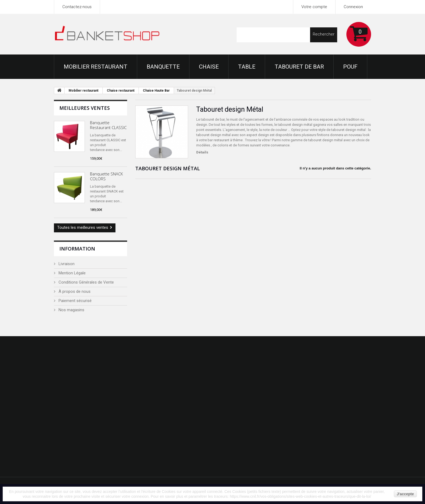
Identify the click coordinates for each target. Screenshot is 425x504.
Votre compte (314, 7)
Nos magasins (71, 310)
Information (77, 249)
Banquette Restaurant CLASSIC (108, 125)
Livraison (66, 264)
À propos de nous (74, 291)
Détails (202, 152)
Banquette (163, 67)
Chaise (209, 67)
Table (247, 67)
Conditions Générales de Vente (86, 282)
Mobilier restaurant (96, 67)
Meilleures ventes (85, 108)
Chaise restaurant (121, 91)
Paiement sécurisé (75, 301)
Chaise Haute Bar (156, 91)
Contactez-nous (77, 7)
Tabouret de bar (299, 67)
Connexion (353, 7)
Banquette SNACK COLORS (106, 176)
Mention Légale (72, 273)
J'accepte (405, 494)
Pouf (350, 67)
